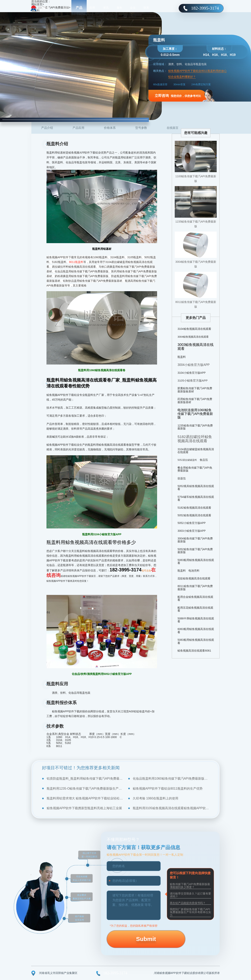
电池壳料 (194, 571)
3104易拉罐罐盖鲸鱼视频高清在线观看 (196, 451)
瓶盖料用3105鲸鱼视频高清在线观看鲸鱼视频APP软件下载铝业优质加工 (171, 808)
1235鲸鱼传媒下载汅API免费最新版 (196, 224)
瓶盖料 (182, 357)
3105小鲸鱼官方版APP (192, 380)
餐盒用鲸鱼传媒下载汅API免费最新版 (195, 469)
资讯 (106, 8)
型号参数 (141, 128)
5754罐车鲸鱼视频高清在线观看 (196, 498)
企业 (133, 8)
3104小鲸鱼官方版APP (191, 373)
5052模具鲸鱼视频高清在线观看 (196, 488)
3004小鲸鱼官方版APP (194, 365)
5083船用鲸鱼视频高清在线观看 (196, 561)
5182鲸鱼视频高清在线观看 (194, 508)
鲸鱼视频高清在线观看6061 (194, 651)
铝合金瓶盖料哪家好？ (182, 77)
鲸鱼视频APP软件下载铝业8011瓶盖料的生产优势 (168, 789)
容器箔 (182, 478)
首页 (65, 8)
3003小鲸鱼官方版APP (191, 531)
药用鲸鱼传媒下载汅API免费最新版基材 (195, 400)
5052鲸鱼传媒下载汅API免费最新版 (195, 551)
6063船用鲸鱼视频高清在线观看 (196, 630)
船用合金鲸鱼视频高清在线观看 (195, 598)
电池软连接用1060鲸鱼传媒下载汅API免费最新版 (195, 414)
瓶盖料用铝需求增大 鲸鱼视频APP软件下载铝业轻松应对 (85, 798)
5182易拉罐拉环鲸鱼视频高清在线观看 (195, 439)
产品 (79, 8)
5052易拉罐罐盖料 (187, 460)
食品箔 (204, 460)
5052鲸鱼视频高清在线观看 (194, 515)
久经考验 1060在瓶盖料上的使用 (156, 798)
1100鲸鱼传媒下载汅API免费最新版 (196, 179)
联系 (146, 8)
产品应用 (78, 128)
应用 (92, 8)
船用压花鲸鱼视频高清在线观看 (195, 609)
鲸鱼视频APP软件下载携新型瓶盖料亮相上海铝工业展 (84, 808)
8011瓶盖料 (76, 262)
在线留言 (173, 128)
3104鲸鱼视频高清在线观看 (194, 329)
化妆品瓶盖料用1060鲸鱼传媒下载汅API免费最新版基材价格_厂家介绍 (171, 779)
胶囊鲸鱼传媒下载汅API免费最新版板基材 (195, 390)
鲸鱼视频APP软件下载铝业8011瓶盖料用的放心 (197, 71)
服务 (119, 8)
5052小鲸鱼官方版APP (191, 523)
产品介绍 (47, 128)
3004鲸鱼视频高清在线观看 (193, 337)
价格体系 (110, 128)
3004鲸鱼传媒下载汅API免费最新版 (196, 264)
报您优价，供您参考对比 (178, 96)
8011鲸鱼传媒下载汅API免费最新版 (196, 304)
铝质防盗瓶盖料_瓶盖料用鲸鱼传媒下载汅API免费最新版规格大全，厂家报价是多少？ (85, 779)
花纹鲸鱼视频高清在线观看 (194, 578)
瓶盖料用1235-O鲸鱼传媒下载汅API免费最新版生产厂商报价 (85, 789)
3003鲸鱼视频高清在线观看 (196, 347)
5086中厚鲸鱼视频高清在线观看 (196, 620)
